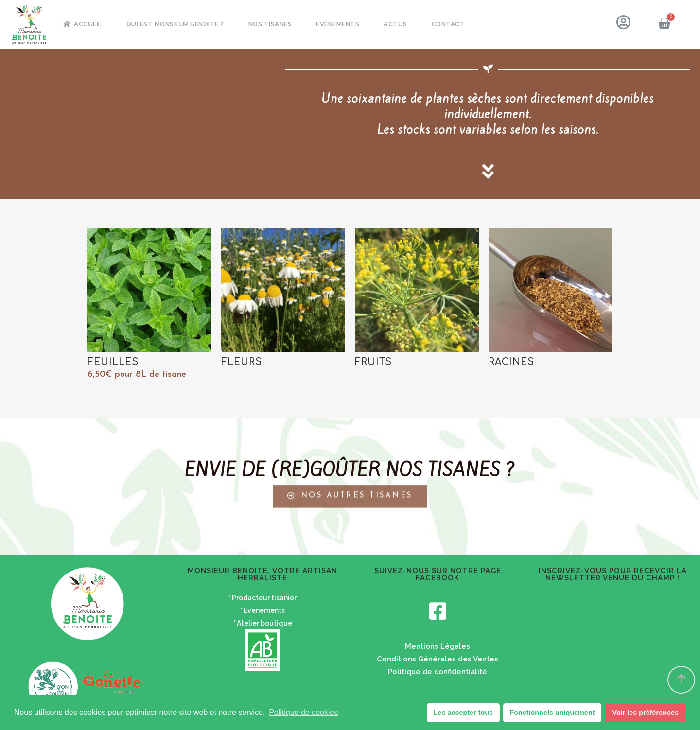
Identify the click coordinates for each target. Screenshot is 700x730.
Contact (448, 24)
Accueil (83, 24)
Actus (395, 24)
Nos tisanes (270, 24)
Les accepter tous (463, 713)
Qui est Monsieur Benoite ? (175, 24)
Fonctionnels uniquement (552, 713)
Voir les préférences (645, 713)
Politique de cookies (303, 712)
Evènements (338, 24)
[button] (350, 485)
